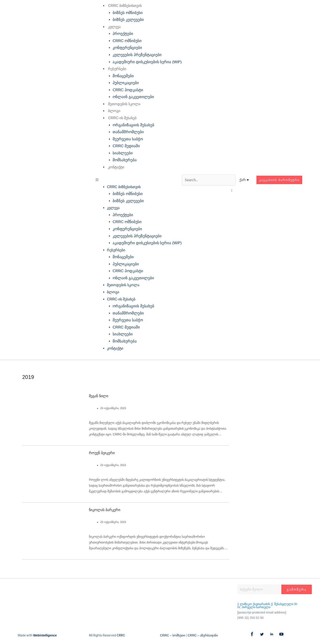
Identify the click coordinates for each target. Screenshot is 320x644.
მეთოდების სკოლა (124, 104)
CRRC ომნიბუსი (127, 41)
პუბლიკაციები (126, 83)
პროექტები (123, 34)
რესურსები (117, 69)
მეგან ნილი (98, 396)
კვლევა (114, 27)
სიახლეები (123, 153)
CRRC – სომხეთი (173, 635)
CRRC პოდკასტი (128, 90)
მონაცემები (123, 76)
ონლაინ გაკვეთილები (133, 97)
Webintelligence (45, 635)
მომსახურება (125, 160)
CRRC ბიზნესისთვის (125, 6)
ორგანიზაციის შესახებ (133, 125)
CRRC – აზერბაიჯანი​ (203, 635)
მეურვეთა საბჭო (128, 139)
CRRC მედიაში (126, 146)
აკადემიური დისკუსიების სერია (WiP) (147, 62)
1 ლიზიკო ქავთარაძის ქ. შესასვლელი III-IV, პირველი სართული (268, 606)
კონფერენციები (127, 48)
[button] (139, 180)
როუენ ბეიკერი (102, 453)
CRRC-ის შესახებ (122, 118)
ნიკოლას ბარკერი (104, 510)
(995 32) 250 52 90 (250, 618)
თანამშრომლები (128, 132)
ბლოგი (114, 111)
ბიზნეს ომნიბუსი (128, 13)
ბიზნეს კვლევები (128, 20)
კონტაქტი (116, 167)
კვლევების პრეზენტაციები (137, 55)
